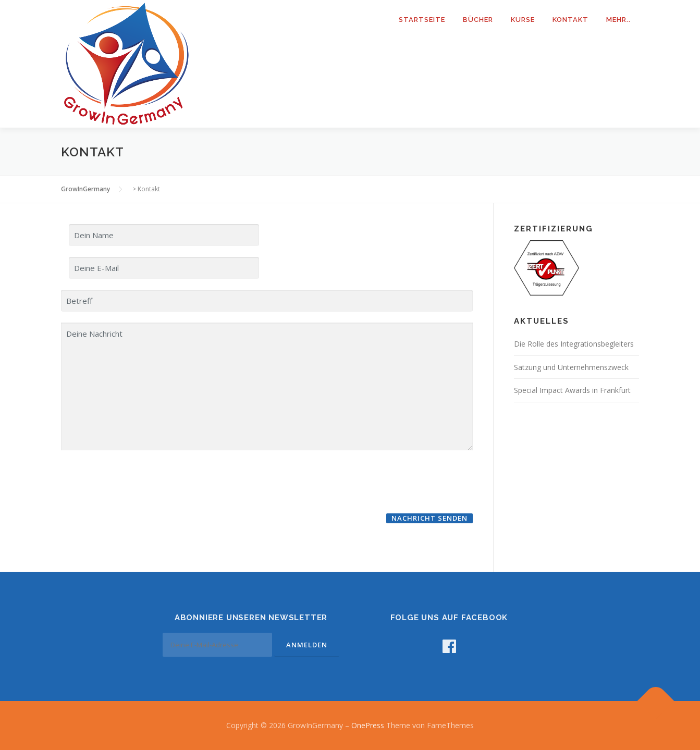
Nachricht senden (429, 518)
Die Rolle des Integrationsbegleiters (574, 344)
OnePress (368, 725)
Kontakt (570, 20)
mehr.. (618, 20)
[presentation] (140, 481)
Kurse (523, 20)
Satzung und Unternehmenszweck (571, 367)
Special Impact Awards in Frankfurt (572, 390)
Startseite (422, 20)
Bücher (478, 20)
